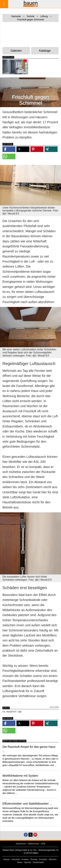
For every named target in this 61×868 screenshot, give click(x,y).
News (20, 862)
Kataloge (45, 51)
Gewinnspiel (38, 862)
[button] (9, 149)
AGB (43, 844)
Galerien (16, 51)
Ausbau (25, 859)
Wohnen (53, 859)
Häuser (7, 859)
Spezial (27, 862)
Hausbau (16, 859)
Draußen (43, 859)
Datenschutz (34, 844)
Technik (34, 859)
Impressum (21, 844)
